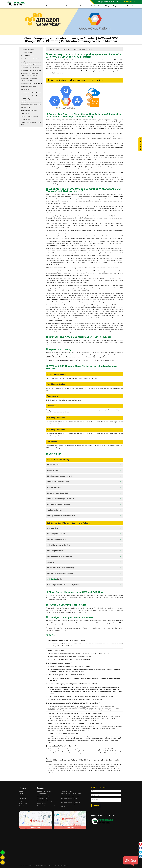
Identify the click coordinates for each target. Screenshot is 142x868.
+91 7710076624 (128, 2)
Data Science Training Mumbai (30, 67)
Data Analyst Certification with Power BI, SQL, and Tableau (30, 75)
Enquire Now (140, 144)
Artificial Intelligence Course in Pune (70, 803)
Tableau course (25, 120)
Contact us (131, 6)
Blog (107, 6)
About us (58, 6)
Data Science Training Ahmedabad (31, 70)
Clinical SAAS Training (27, 56)
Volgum (66, 866)
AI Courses (82, 6)
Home (47, 6)
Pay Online (118, 6)
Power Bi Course (26, 114)
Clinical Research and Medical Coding (30, 60)
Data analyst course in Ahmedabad (31, 84)
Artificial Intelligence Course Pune (31, 104)
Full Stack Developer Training (29, 117)
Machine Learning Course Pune (30, 96)
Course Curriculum (78, 50)
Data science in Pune (66, 791)
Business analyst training (28, 87)
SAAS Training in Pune (43, 794)
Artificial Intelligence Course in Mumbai (69, 800)
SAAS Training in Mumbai (44, 791)
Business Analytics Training (29, 110)
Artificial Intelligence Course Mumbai (29, 100)
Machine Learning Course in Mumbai (71, 794)
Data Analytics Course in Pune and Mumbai (70, 806)
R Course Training (26, 107)
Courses (69, 6)
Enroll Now (99, 80)
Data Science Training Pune (29, 64)
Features (66, 50)
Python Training (25, 90)
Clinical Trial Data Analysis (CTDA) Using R (31, 124)
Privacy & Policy (24, 804)
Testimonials (96, 6)
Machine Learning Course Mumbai (31, 93)
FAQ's (90, 50)
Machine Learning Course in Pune (70, 796)
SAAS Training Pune (27, 53)
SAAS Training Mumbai (28, 50)
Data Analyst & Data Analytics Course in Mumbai (30, 80)
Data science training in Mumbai (46, 806)
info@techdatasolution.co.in (107, 2)
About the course (54, 50)
